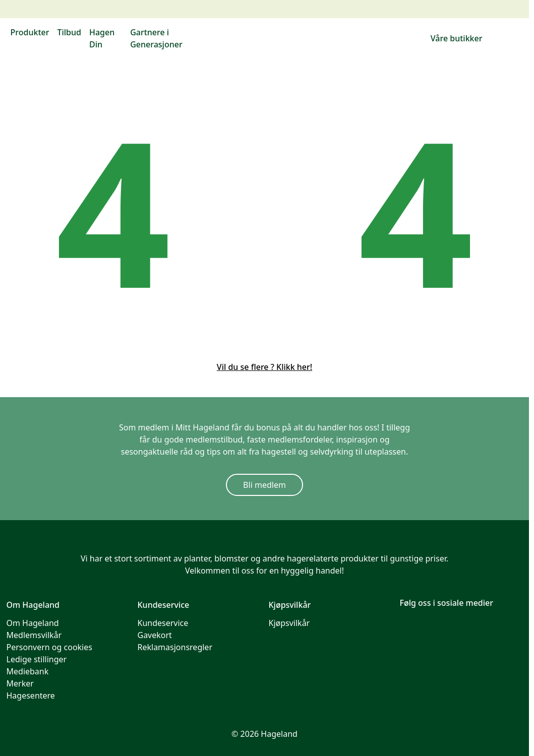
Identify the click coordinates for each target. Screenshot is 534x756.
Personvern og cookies (49, 647)
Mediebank (28, 671)
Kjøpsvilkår (289, 623)
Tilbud (69, 32)
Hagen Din (102, 38)
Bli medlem (264, 485)
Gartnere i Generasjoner (156, 38)
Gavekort (155, 635)
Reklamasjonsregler (175, 647)
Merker (20, 683)
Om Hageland (33, 623)
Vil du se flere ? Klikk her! (264, 367)
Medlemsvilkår (34, 635)
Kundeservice (163, 623)
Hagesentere (31, 696)
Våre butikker (457, 38)
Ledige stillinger (37, 659)
